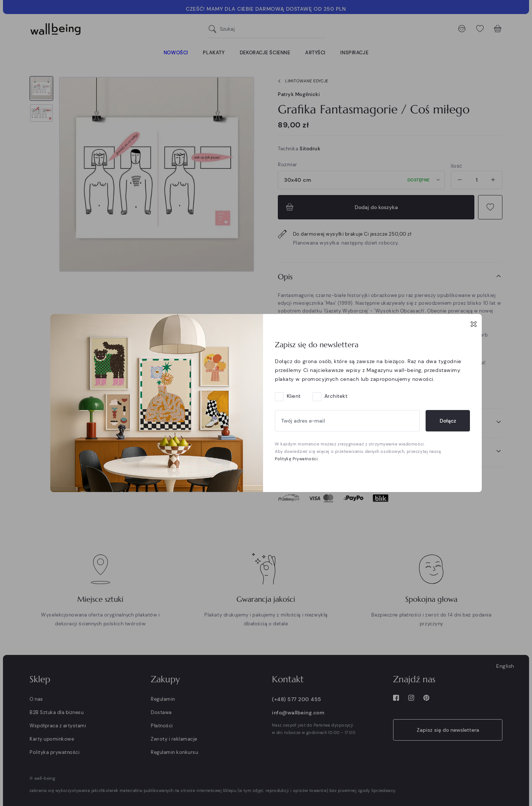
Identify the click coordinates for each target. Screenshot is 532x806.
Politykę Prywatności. (297, 459)
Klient (294, 396)
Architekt (336, 396)
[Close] (474, 324)
